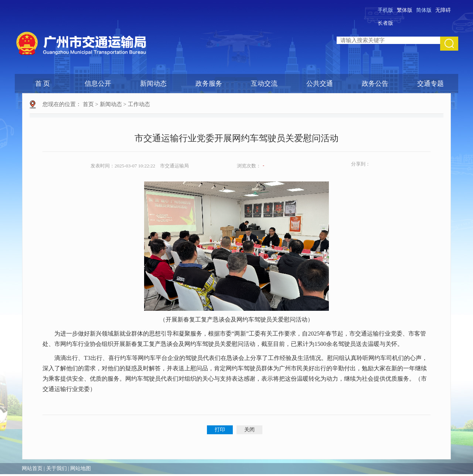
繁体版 (405, 10)
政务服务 (209, 84)
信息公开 (98, 84)
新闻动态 (153, 84)
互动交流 (264, 84)
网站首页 (32, 468)
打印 (220, 430)
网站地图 (81, 468)
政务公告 (375, 84)
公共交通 (320, 84)
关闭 (249, 430)
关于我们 (57, 468)
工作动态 (139, 104)
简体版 (424, 10)
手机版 (385, 10)
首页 (88, 104)
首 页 (43, 84)
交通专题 (431, 84)
